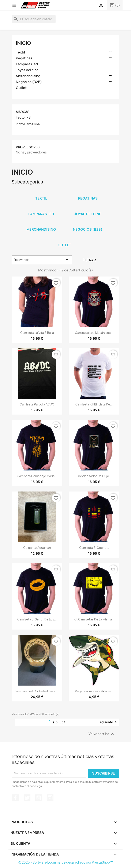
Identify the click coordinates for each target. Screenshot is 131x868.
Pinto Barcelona (28, 124)
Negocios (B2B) (29, 82)
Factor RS (23, 118)
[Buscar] (34, 19)
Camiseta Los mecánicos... (94, 333)
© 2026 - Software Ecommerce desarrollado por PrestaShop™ (66, 862)
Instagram (50, 798)
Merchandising (28, 76)
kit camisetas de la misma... (94, 619)
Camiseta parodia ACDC (37, 404)
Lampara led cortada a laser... (37, 691)
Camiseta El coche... (94, 548)
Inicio (23, 43)
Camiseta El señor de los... (37, 619)
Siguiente (108, 722)
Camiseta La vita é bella (37, 333)
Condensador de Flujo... (94, 476)
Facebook (15, 798)
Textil (20, 52)
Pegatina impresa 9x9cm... (94, 691)
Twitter (27, 798)
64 (64, 722)
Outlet (21, 88)
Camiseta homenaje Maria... (37, 476)
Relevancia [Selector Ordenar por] (42, 260)
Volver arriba (102, 734)
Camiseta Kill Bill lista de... (94, 404)
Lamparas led (27, 64)
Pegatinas (24, 58)
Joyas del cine (27, 70)
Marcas (23, 112)
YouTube (39, 798)
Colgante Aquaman (37, 548)
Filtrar (89, 260)
